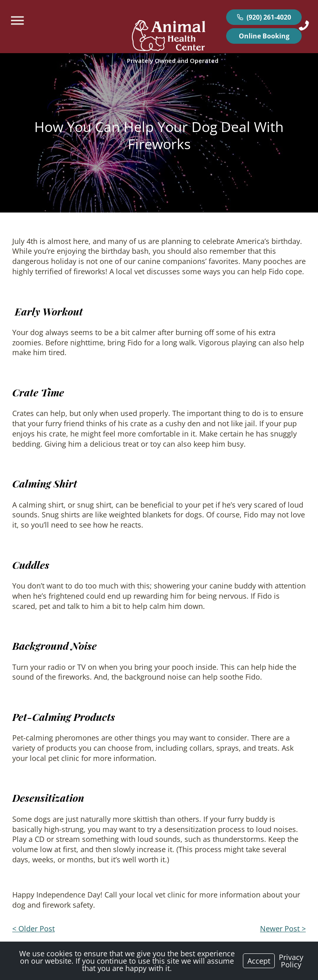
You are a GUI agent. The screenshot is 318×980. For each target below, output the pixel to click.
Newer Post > (283, 929)
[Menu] (18, 21)
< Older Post (33, 929)
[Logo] (169, 37)
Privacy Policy (291, 961)
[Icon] (304, 26)
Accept (259, 961)
